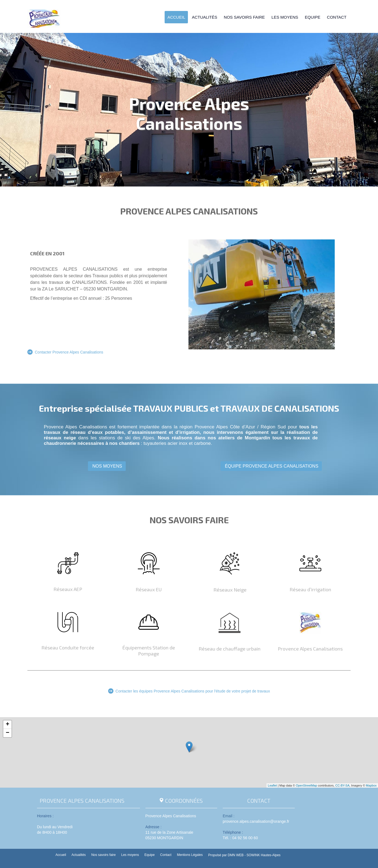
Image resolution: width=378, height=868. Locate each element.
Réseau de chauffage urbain (230, 649)
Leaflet (272, 785)
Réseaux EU (149, 589)
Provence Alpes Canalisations (310, 649)
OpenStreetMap (307, 785)
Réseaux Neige (229, 590)
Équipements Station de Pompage (149, 651)
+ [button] (8, 725)
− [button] (8, 733)
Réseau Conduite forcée (68, 648)
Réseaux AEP (68, 589)
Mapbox (371, 785)
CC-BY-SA (342, 785)
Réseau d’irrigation (310, 589)
